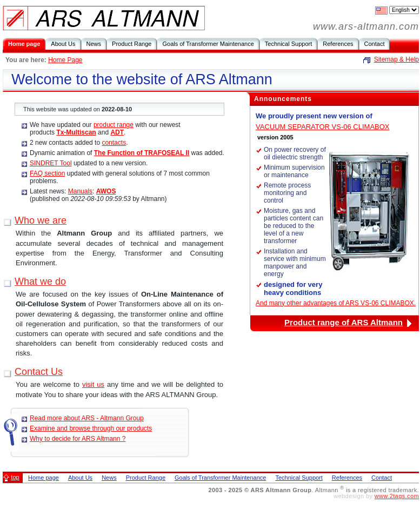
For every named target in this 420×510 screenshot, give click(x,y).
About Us (63, 44)
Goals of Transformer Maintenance (208, 44)
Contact (375, 44)
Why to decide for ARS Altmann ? (78, 439)
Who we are (41, 220)
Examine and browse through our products (91, 428)
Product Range (132, 44)
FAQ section (47, 173)
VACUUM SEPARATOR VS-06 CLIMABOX (323, 127)
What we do (40, 281)
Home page (24, 44)
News (94, 44)
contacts (114, 143)
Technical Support (288, 44)
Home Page (65, 60)
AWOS (106, 191)
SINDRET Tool (51, 163)
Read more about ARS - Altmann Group (87, 418)
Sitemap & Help (396, 59)
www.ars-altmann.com (366, 26)
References (338, 44)
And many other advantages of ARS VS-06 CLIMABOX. (336, 303)
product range (114, 125)
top (15, 477)
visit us (93, 384)
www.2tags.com (397, 496)
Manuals (80, 191)
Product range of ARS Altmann (344, 322)
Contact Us (39, 372)
